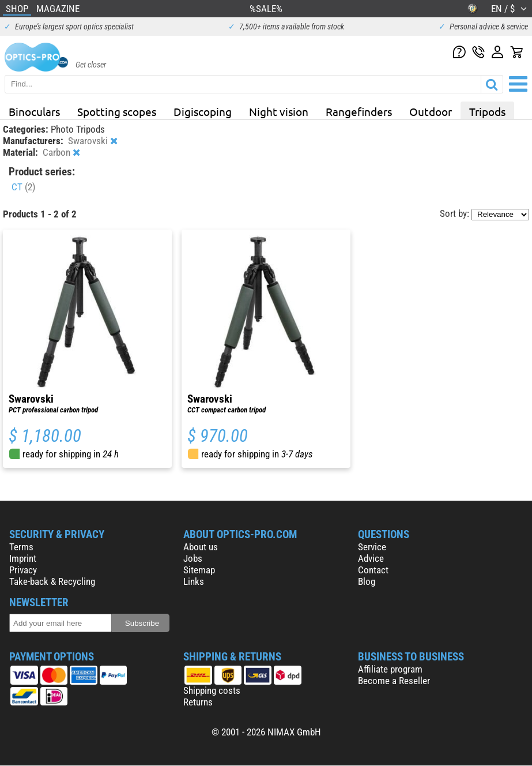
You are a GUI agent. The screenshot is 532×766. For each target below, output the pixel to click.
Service (372, 547)
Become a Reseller (394, 681)
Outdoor (431, 111)
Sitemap (199, 570)
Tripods (487, 111)
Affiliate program (390, 669)
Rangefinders (359, 111)
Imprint (23, 558)
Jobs (193, 558)
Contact (373, 570)
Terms (21, 547)
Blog (367, 581)
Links (194, 581)
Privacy (23, 570)
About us (201, 547)
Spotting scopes (117, 111)
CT (23, 187)
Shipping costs (212, 690)
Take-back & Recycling (52, 581)
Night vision (279, 111)
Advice (371, 558)
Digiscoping (203, 111)
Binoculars (34, 111)
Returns (198, 702)
